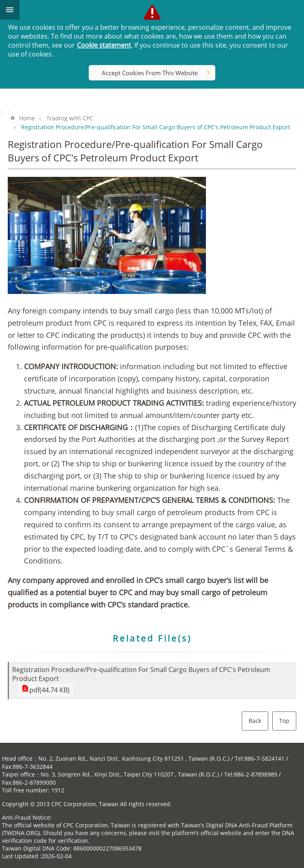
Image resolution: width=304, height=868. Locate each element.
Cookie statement (104, 45)
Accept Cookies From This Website (150, 73)
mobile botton (10, 10)
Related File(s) (152, 638)
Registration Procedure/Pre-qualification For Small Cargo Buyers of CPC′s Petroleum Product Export (156, 127)
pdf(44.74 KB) (48, 690)
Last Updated (20, 856)
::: (2, 113)
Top (284, 721)
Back (255, 721)
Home (27, 118)
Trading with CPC (70, 118)
